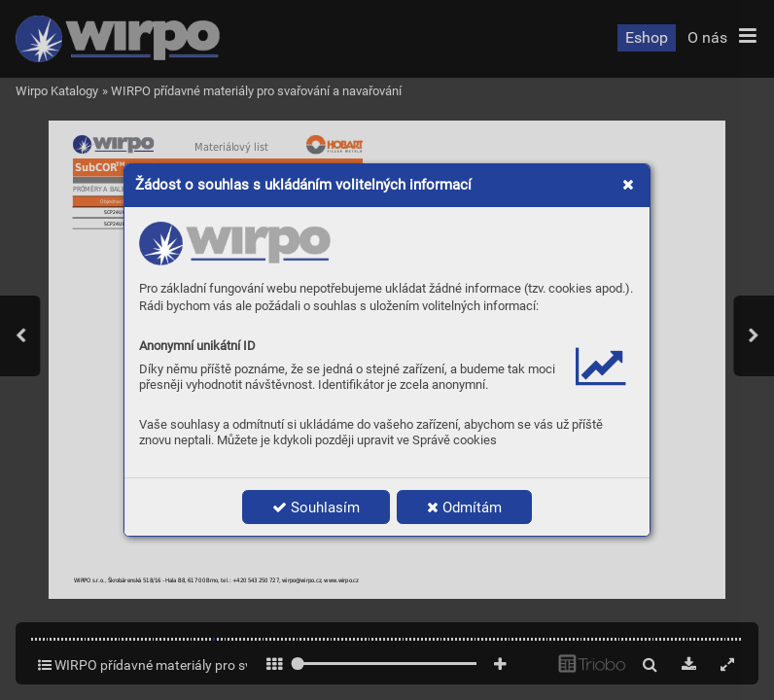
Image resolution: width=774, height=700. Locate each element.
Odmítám (464, 507)
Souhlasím (316, 507)
